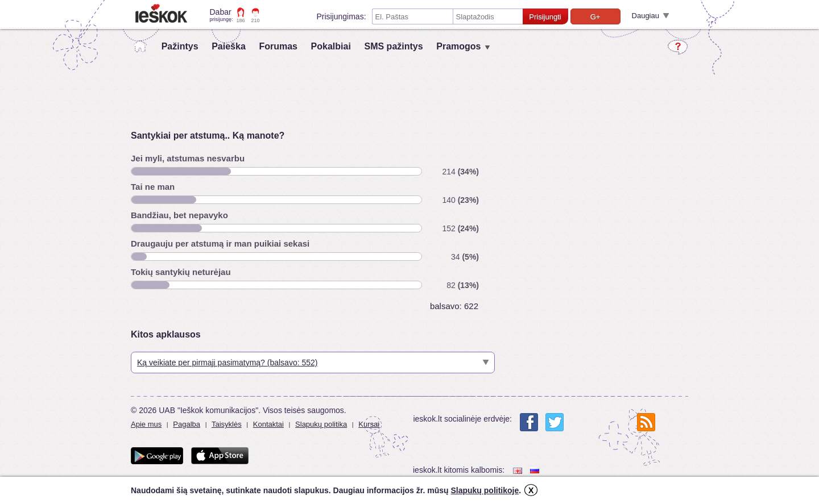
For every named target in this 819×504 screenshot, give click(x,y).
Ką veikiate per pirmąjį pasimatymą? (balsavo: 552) (227, 363)
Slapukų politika (321, 424)
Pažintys (180, 46)
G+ (595, 17)
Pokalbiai (331, 46)
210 (256, 20)
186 (241, 20)
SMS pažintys (393, 46)
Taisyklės (227, 424)
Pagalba (187, 424)
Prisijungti (545, 17)
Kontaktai (268, 424)
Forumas (278, 46)
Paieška (229, 46)
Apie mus (146, 424)
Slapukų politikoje (485, 490)
